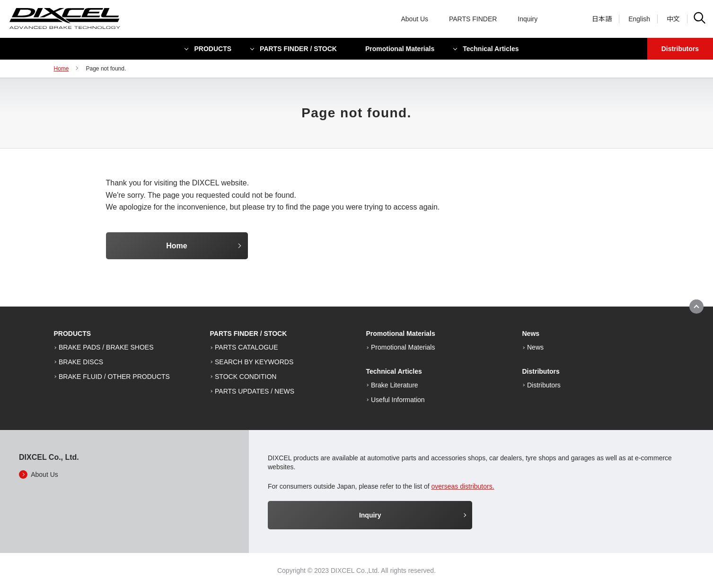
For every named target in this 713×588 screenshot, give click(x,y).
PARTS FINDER (473, 19)
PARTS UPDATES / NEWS (255, 391)
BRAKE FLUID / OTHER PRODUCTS (114, 377)
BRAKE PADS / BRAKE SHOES (106, 347)
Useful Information (398, 400)
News (535, 347)
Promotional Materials (400, 49)
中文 (673, 19)
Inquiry (528, 19)
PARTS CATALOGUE (246, 347)
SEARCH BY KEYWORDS (254, 362)
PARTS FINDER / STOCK (298, 49)
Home (62, 69)
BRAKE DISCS (81, 362)
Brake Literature (395, 385)
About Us (415, 19)
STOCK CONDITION (246, 377)
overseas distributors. (463, 486)
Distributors (680, 49)
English (639, 19)
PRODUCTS (213, 49)
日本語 (602, 19)
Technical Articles (491, 49)
